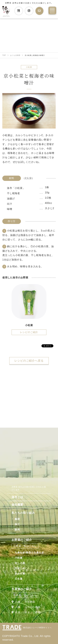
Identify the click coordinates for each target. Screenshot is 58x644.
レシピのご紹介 (29, 332)
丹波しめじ (21, 568)
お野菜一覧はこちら (25, 546)
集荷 (17, 519)
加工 (17, 524)
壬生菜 (19, 579)
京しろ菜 (20, 563)
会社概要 (17, 505)
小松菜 (19, 558)
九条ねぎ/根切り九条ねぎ (29, 553)
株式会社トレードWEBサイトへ (37, 628)
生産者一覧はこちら (25, 595)
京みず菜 (20, 574)
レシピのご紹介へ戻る (29, 361)
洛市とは (17, 497)
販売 (17, 530)
